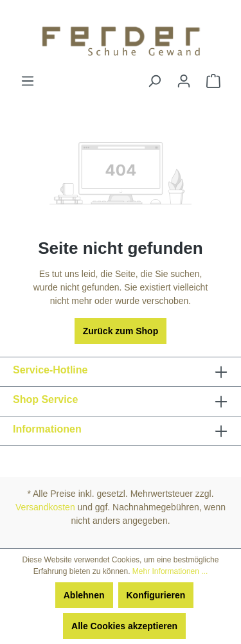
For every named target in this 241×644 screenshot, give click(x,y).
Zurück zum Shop (121, 331)
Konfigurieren (156, 595)
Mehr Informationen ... (170, 571)
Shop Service (45, 399)
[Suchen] (154, 81)
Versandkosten (45, 507)
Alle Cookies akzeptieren (124, 626)
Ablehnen (84, 595)
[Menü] (28, 81)
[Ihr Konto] (184, 81)
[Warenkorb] (213, 81)
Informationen (47, 429)
